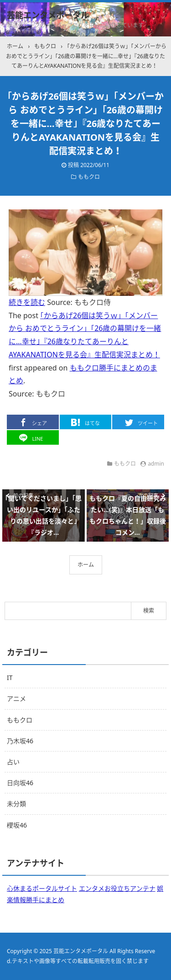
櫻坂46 (17, 825)
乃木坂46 (20, 741)
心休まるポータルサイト (42, 888)
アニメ (16, 698)
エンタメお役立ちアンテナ (117, 888)
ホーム (86, 565)
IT (10, 678)
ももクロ (89, 177)
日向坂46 (20, 783)
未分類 (16, 804)
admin (156, 464)
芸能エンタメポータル (48, 15)
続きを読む (27, 302)
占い (13, 762)
